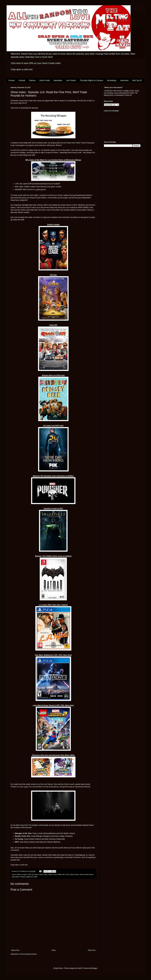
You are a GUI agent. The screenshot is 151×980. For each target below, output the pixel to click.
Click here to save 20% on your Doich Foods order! (36, 63)
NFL (64, 874)
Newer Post (15, 950)
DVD (30, 874)
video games (16, 877)
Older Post (92, 950)
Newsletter (58, 80)
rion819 (80, 968)
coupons (25, 874)
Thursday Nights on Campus (91, 80)
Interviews (124, 80)
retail (81, 874)
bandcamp (79, 787)
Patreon (32, 80)
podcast (72, 874)
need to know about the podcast (68, 54)
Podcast (22, 80)
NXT (67, 874)
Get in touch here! (44, 57)
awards (19, 874)
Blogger (94, 968)
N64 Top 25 (137, 80)
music (55, 874)
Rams (77, 874)
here (16, 108)
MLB (46, 874)
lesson (41, 874)
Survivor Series (88, 874)
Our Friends (71, 80)
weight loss (29, 877)
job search (35, 874)
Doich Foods (45, 80)
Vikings (23, 877)
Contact (12, 80)
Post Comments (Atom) (28, 954)
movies (50, 874)
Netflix (60, 874)
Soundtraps (112, 80)
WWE (35, 877)
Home (54, 950)
